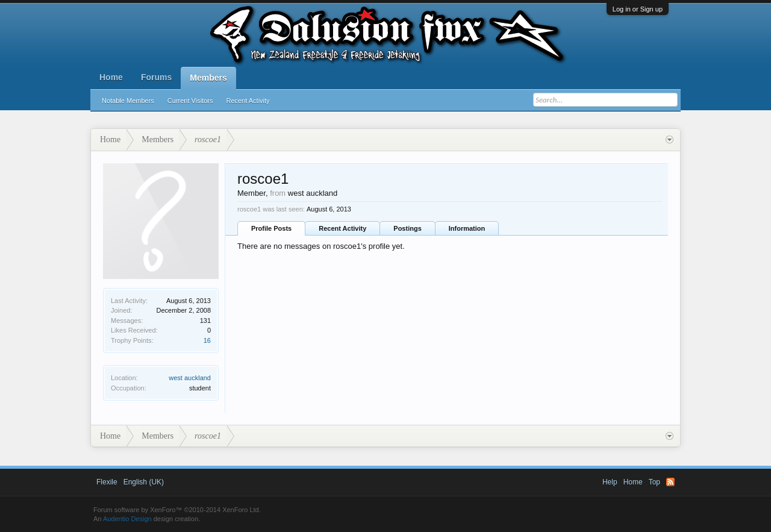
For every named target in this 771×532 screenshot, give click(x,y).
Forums (156, 77)
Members (208, 78)
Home (111, 77)
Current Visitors (190, 101)
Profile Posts (271, 228)
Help (610, 482)
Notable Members (128, 101)
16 (207, 340)
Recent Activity (248, 101)
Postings (407, 228)
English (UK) (144, 482)
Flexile (107, 482)
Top (654, 482)
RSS (670, 482)
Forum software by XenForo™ (177, 510)
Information (467, 228)
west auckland (190, 378)
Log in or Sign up (638, 9)
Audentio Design (127, 519)
